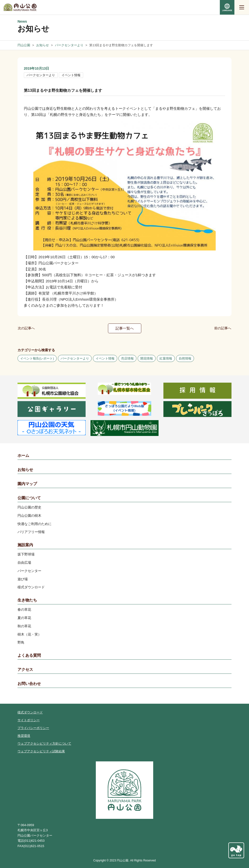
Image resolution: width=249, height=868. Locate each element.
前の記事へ (223, 328)
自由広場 (24, 563)
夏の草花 (24, 618)
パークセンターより (41, 75)
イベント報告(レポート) (37, 358)
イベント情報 (71, 75)
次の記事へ (26, 328)
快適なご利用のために (35, 524)
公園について (29, 498)
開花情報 (147, 358)
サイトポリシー (29, 720)
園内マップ (27, 484)
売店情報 (127, 358)
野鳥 (21, 642)
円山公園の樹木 (29, 516)
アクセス (25, 669)
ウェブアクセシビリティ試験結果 (41, 751)
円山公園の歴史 (29, 507)
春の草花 (24, 609)
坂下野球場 (26, 554)
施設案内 (25, 545)
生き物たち (27, 600)
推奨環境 (24, 736)
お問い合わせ (29, 684)
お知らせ (25, 470)
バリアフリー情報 (31, 532)
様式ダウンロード (31, 587)
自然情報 (185, 358)
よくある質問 (29, 655)
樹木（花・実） (29, 634)
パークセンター (29, 571)
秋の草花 (24, 626)
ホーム (23, 456)
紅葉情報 (166, 358)
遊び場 (23, 579)
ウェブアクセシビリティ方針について (44, 743)
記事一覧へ (125, 328)
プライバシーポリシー (33, 728)
